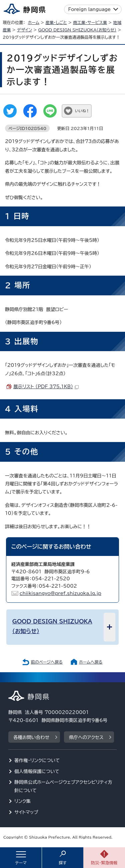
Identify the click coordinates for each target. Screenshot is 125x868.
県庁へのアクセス (86, 737)
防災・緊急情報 (104, 863)
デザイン (24, 30)
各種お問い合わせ (31, 737)
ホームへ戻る (91, 662)
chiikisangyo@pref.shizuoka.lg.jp (60, 593)
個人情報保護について (37, 771)
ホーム (33, 22)
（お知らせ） (77, 30)
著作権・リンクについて (37, 760)
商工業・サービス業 (90, 22)
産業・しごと (56, 22)
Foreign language (89, 9)
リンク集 (22, 801)
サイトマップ (26, 812)
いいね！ (82, 111)
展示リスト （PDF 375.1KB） (46, 387)
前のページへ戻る (47, 662)
